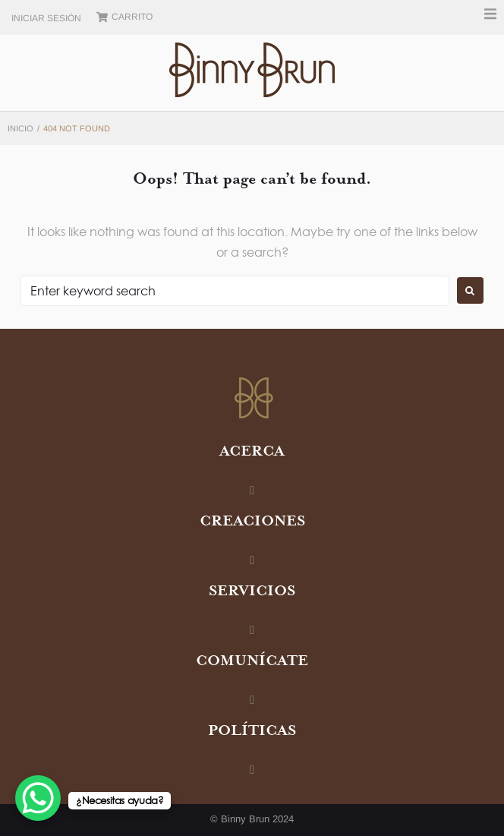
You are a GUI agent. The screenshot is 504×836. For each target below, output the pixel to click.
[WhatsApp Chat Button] (38, 798)
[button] (490, 14)
